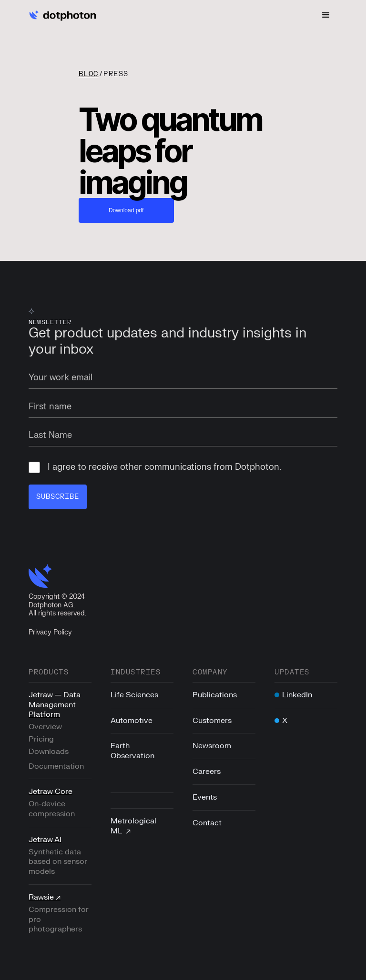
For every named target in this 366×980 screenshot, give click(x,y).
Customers (212, 721)
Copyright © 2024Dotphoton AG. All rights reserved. (57, 605)
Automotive (132, 721)
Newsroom (212, 746)
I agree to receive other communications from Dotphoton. (155, 468)
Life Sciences (134, 695)
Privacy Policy (50, 632)
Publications (215, 695)
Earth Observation (132, 751)
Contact (207, 823)
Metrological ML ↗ (133, 826)
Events (205, 797)
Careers (207, 772)
